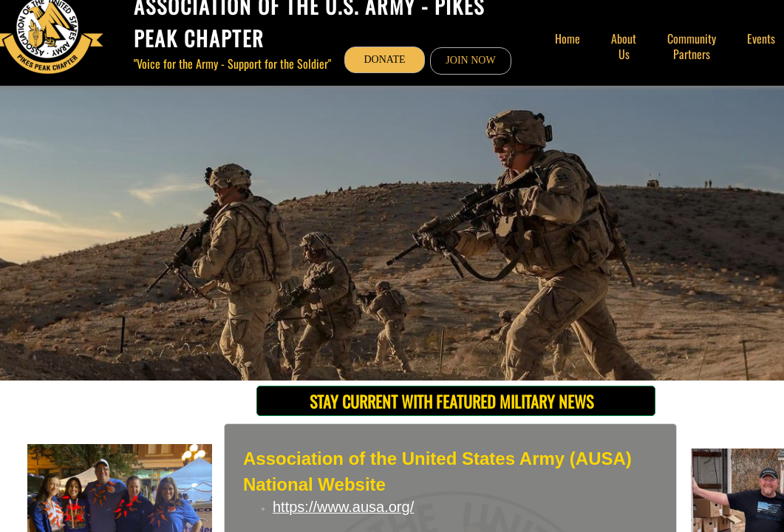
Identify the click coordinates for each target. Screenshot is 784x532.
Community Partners (692, 46)
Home (567, 38)
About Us (624, 46)
